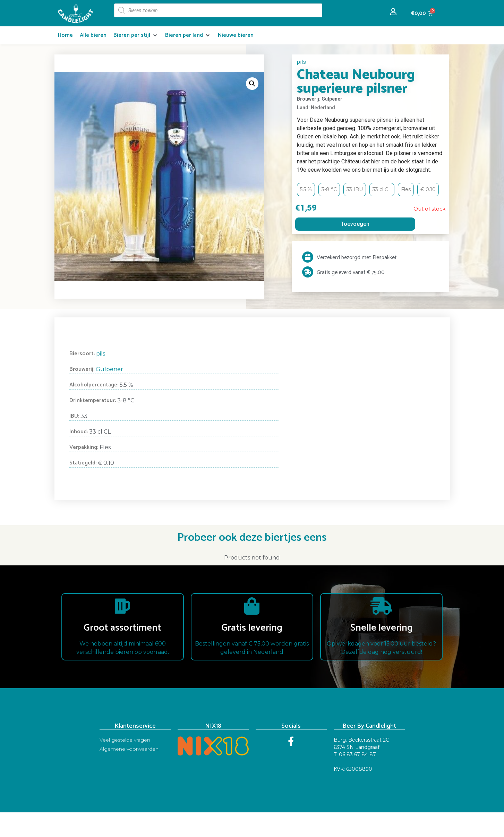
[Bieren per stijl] (136, 35)
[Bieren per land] (188, 35)
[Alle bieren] (93, 35)
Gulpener (109, 369)
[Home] (65, 35)
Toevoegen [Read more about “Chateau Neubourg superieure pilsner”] (355, 224)
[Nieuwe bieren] (236, 35)
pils (301, 62)
